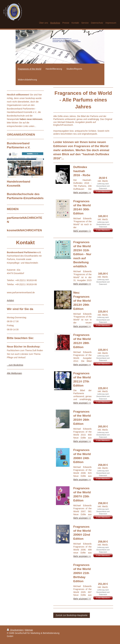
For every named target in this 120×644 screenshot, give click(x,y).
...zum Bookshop (15, 365)
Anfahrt (10, 300)
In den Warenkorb (103, 192)
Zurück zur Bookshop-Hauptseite (72, 615)
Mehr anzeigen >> (82, 193)
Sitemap (29, 630)
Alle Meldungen (14, 373)
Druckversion (15, 630)
